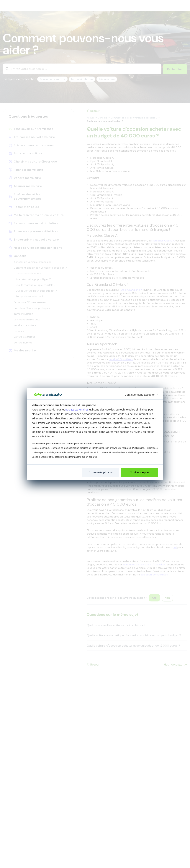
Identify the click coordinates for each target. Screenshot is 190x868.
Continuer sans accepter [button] (141, 395)
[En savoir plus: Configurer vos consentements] (101, 472)
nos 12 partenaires (77, 409)
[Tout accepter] (140, 472)
